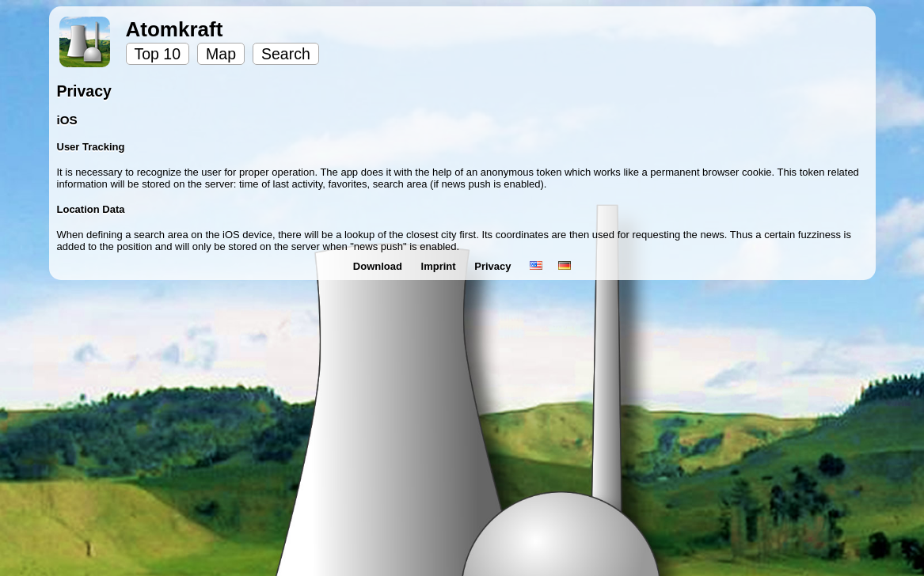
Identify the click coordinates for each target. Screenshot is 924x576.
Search (286, 54)
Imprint (440, 266)
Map (221, 54)
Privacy (494, 266)
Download (379, 266)
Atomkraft (175, 29)
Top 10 (158, 54)
